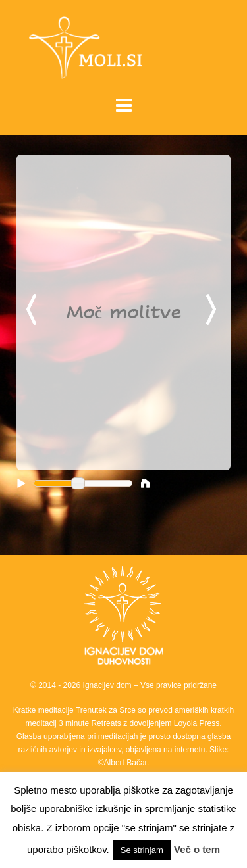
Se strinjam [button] (142, 850)
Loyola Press (197, 723)
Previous (34, 310)
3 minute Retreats (91, 723)
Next (213, 310)
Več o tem (197, 849)
